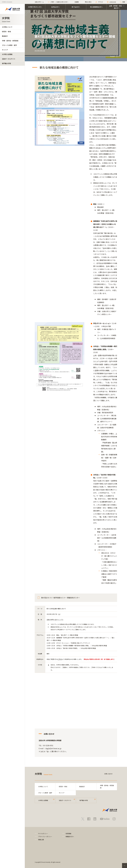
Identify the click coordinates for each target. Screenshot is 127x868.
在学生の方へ (55, 7)
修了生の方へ (76, 7)
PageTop (125, 866)
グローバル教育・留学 (9, 45)
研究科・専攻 (6, 32)
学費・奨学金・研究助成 (10, 41)
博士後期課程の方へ (96, 7)
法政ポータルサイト (9, 59)
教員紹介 (5, 36)
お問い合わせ (108, 774)
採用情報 (68, 834)
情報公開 (41, 840)
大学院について (7, 27)
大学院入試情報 (7, 54)
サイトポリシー (43, 834)
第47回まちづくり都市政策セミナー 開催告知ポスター (61, 598)
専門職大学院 (6, 63)
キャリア (5, 50)
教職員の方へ (70, 837)
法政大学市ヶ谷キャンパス (55, 620)
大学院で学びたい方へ (35, 7)
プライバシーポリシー (45, 837)
